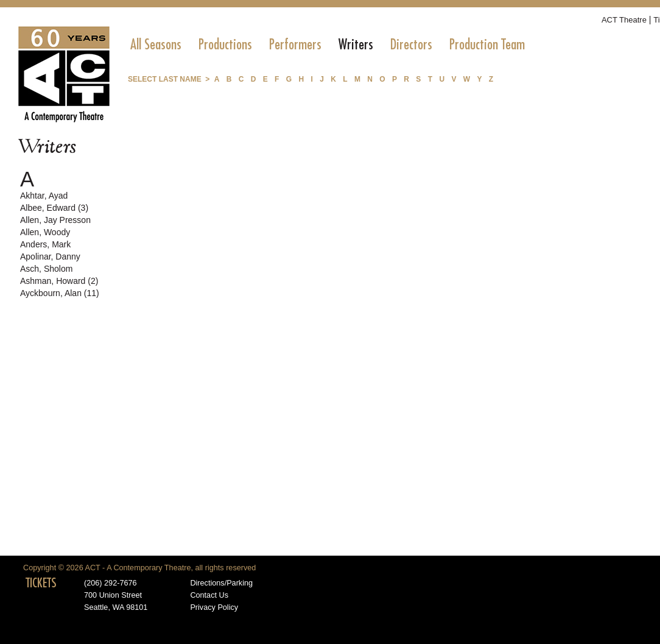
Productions (225, 44)
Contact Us (209, 595)
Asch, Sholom (46, 269)
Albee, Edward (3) (54, 208)
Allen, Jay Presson (55, 220)
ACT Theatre (624, 20)
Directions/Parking (221, 583)
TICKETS (41, 583)
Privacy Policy (214, 607)
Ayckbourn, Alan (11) (60, 293)
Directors (411, 44)
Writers (356, 44)
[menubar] (328, 44)
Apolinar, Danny (50, 257)
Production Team (487, 44)
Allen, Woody (45, 232)
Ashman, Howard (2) (59, 281)
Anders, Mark (45, 244)
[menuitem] (156, 44)
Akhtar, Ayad (44, 196)
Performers (295, 44)
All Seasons (156, 44)
